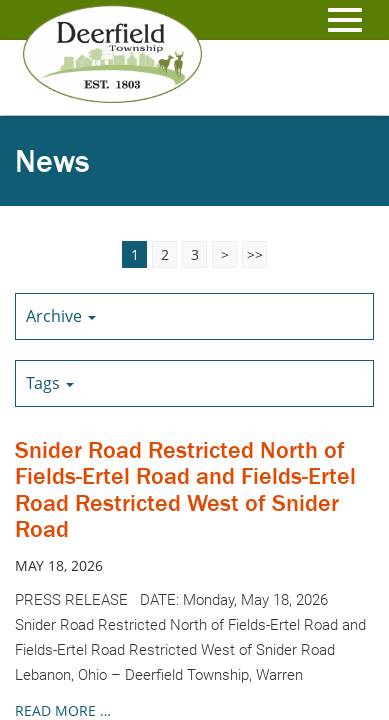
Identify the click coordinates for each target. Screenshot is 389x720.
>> (255, 254)
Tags (50, 383)
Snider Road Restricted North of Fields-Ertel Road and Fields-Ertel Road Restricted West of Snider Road (185, 489)
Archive (61, 316)
